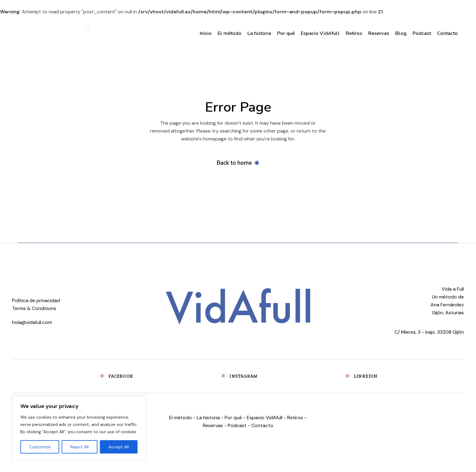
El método (180, 418)
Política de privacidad (36, 300)
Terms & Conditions (34, 308)
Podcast (237, 425)
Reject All (80, 447)
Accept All (119, 447)
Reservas (213, 425)
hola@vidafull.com (32, 322)
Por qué (233, 418)
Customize (40, 447)
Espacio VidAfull (265, 418)
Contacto (262, 425)
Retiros (295, 418)
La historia (208, 418)
